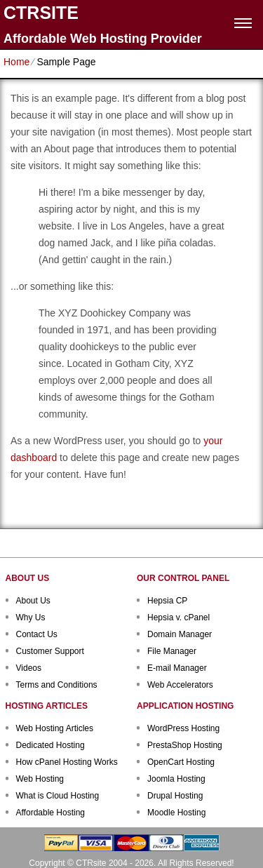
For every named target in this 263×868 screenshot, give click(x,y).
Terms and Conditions (57, 685)
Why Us (31, 617)
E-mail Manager (177, 668)
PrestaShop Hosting (185, 745)
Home (16, 62)
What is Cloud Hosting (58, 796)
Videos (29, 668)
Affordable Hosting (51, 813)
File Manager (172, 651)
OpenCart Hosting (181, 762)
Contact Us (37, 634)
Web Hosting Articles (55, 728)
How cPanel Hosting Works (67, 762)
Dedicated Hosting (50, 745)
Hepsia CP (167, 601)
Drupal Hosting (175, 796)
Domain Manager (180, 634)
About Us (33, 601)
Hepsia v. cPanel (178, 617)
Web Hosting (40, 779)
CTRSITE (41, 13)
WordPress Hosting (183, 728)
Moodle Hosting (176, 813)
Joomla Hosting (176, 779)
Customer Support (50, 651)
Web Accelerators (180, 685)
